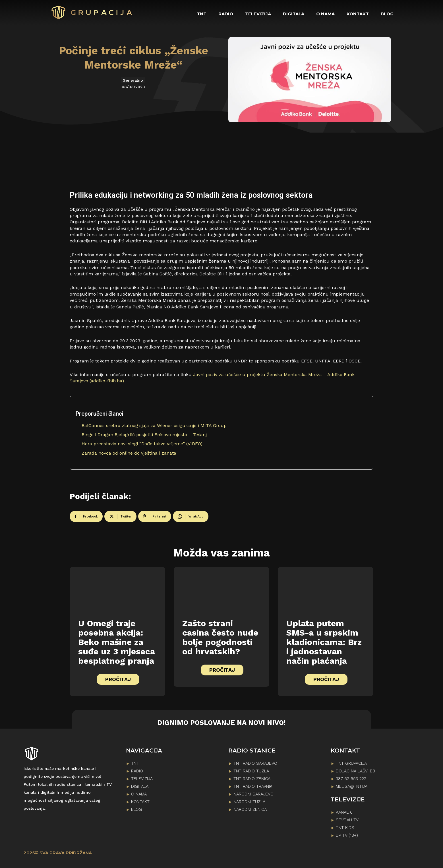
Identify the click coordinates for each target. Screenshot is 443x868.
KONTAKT (140, 802)
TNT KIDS (345, 828)
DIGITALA (140, 786)
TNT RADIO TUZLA (251, 771)
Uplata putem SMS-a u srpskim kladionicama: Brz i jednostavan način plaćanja (324, 642)
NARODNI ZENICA (250, 809)
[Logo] (92, 13)
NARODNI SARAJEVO (253, 794)
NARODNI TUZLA (249, 802)
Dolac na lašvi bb (355, 771)
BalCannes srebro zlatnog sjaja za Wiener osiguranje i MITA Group (154, 425)
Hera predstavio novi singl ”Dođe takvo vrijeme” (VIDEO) (142, 444)
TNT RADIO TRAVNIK (253, 786)
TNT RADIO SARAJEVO (255, 763)
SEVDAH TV (347, 820)
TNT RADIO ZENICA (252, 779)
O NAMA (139, 794)
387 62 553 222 (351, 779)
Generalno (133, 80)
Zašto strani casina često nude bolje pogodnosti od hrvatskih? (220, 637)
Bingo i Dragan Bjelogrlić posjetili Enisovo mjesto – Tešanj (144, 435)
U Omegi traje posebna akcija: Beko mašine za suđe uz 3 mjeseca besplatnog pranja (117, 642)
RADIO (137, 771)
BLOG (136, 809)
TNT (135, 763)
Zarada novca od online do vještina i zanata (129, 453)
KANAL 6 (344, 812)
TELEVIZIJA (142, 779)
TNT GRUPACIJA (351, 763)
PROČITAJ (118, 679)
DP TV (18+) (347, 835)
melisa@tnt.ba (352, 786)
